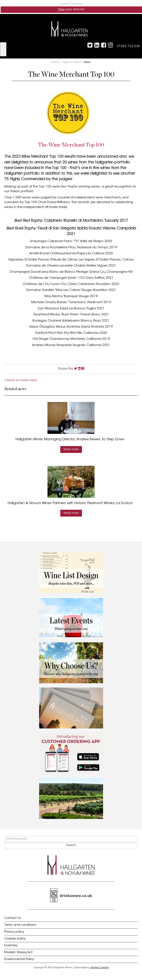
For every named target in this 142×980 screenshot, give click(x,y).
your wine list (71, 10)
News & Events (72, 62)
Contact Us (13, 918)
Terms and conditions (20, 925)
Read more (71, 449)
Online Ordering (71, 4)
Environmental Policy (19, 959)
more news (29, 380)
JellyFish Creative (99, 968)
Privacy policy (14, 932)
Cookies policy (15, 939)
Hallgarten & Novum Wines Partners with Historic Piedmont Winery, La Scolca (70, 503)
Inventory (11, 946)
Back (11, 380)
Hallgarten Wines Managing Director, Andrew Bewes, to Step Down (70, 439)
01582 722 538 (128, 46)
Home (55, 62)
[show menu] (3, 49)
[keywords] (71, 839)
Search (71, 845)
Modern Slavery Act (18, 953)
